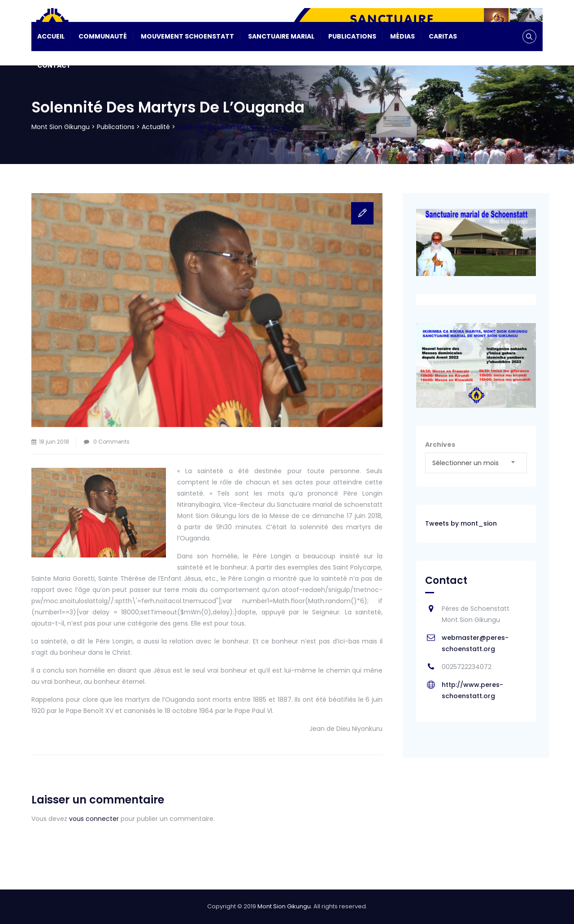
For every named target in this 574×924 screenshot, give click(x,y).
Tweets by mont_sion (461, 523)
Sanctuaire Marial (281, 36)
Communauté (103, 36)
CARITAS (443, 36)
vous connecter (94, 819)
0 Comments (111, 442)
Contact (54, 65)
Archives (440, 445)
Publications (352, 36)
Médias (402, 36)
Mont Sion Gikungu (284, 906)
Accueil (51, 36)
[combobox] (476, 463)
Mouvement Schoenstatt (187, 36)
